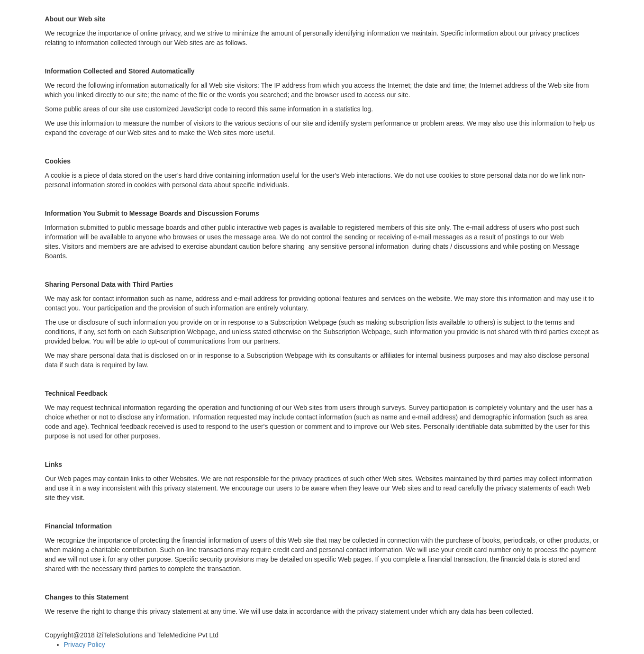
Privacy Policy (85, 645)
